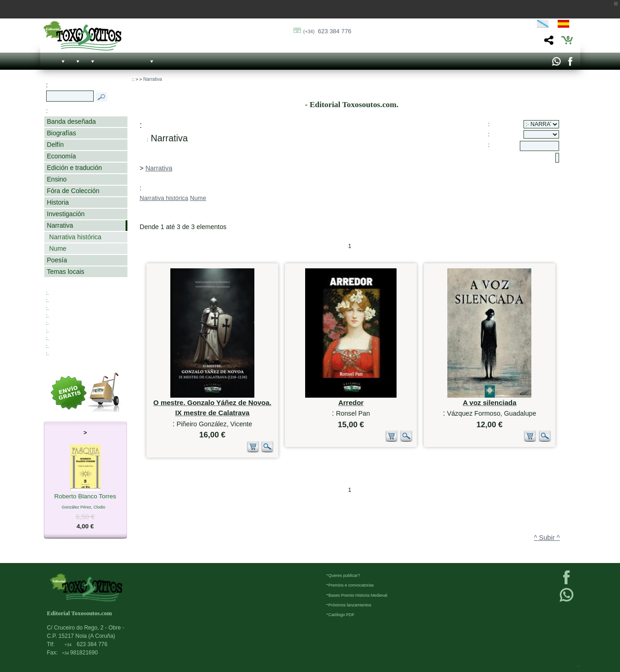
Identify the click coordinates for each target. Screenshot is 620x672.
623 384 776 (327, 31)
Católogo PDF (341, 615)
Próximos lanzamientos (350, 605)
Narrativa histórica (75, 237)
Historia (58, 202)
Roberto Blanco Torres (85, 497)
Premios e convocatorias (351, 585)
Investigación (66, 214)
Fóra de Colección (73, 191)
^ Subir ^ (547, 538)
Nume (58, 248)
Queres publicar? (344, 575)
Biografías (62, 133)
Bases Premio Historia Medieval (358, 595)
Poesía (57, 260)
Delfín (56, 145)
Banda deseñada (72, 121)
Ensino (57, 179)
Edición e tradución (75, 168)
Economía (62, 156)
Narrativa (60, 225)
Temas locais (66, 272)
